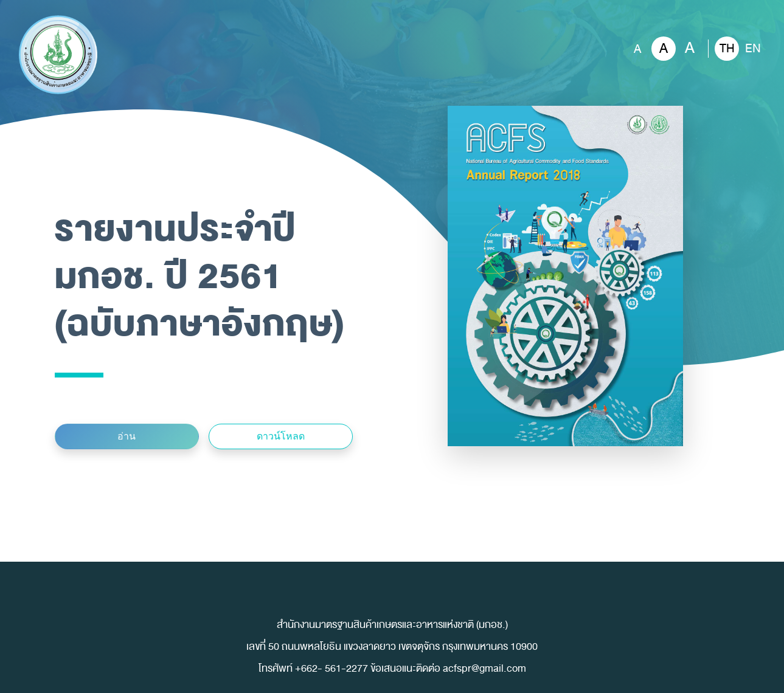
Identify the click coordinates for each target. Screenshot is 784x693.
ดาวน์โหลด (281, 436)
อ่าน (127, 436)
